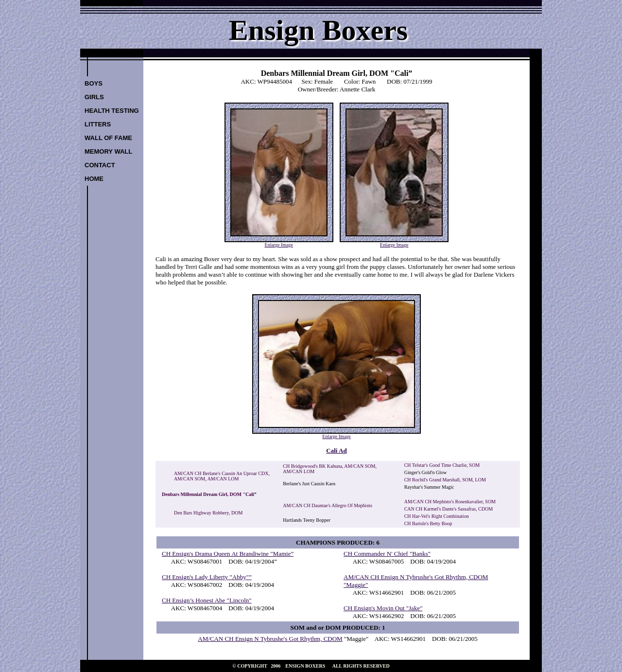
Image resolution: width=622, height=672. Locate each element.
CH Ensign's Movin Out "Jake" (383, 608)
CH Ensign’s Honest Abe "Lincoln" (207, 600)
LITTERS (98, 124)
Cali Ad (336, 451)
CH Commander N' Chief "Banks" (387, 554)
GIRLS (94, 97)
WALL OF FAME (108, 138)
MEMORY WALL (108, 151)
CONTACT (100, 165)
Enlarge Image (279, 245)
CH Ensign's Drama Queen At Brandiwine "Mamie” (228, 554)
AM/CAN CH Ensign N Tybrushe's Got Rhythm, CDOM (270, 639)
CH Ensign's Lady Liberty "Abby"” (207, 577)
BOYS (94, 83)
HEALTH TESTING (112, 111)
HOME (94, 179)
